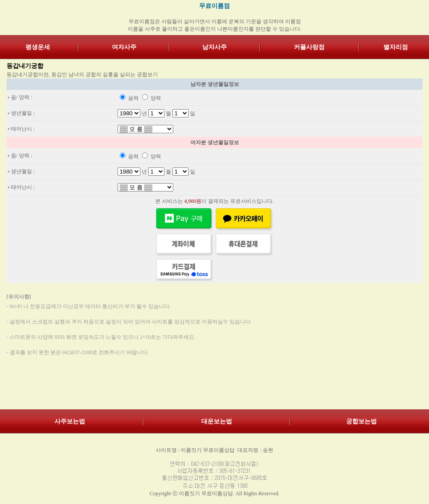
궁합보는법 (361, 421)
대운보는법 (217, 421)
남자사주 (214, 47)
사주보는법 (70, 421)
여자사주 (124, 47)
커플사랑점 (309, 47)
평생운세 (38, 47)
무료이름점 (214, 6)
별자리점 (396, 47)
